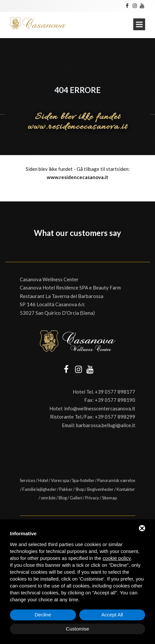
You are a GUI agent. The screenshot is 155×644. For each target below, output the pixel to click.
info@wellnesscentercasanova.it (100, 408)
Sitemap (109, 498)
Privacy (92, 498)
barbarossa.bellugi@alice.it (106, 425)
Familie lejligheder (39, 489)
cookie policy (117, 558)
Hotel (43, 480)
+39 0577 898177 (115, 392)
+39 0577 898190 (115, 400)
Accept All (112, 615)
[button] (5, 249)
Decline (43, 615)
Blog (63, 498)
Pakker (66, 489)
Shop (80, 489)
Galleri (76, 498)
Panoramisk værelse (116, 480)
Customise (77, 629)
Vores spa (60, 480)
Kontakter (126, 489)
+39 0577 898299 (115, 417)
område (48, 498)
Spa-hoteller (83, 480)
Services (27, 480)
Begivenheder (100, 489)
